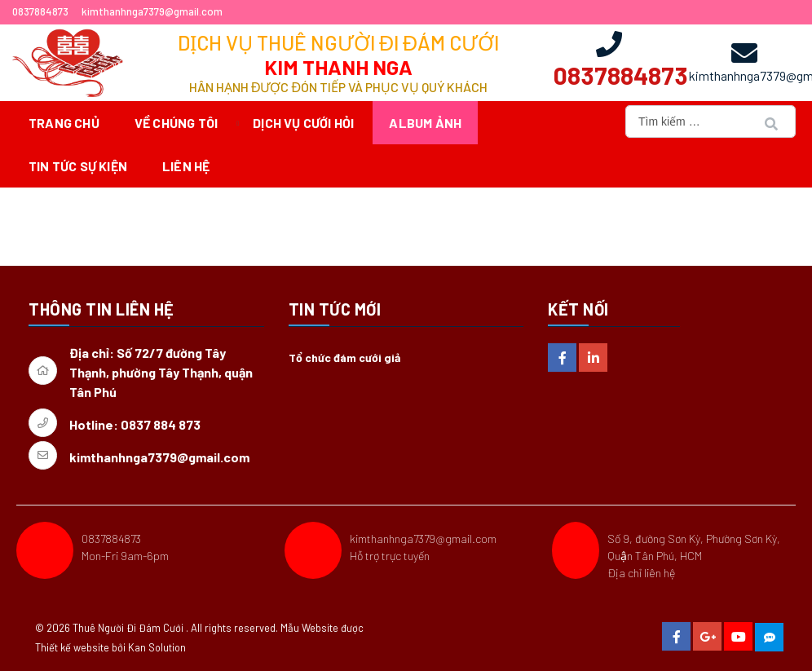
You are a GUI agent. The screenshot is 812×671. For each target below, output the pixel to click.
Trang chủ (64, 123)
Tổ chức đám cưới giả (344, 358)
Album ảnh (425, 123)
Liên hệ (186, 166)
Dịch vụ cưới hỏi (303, 123)
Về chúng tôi (176, 123)
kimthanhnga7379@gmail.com (423, 539)
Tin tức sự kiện (78, 166)
